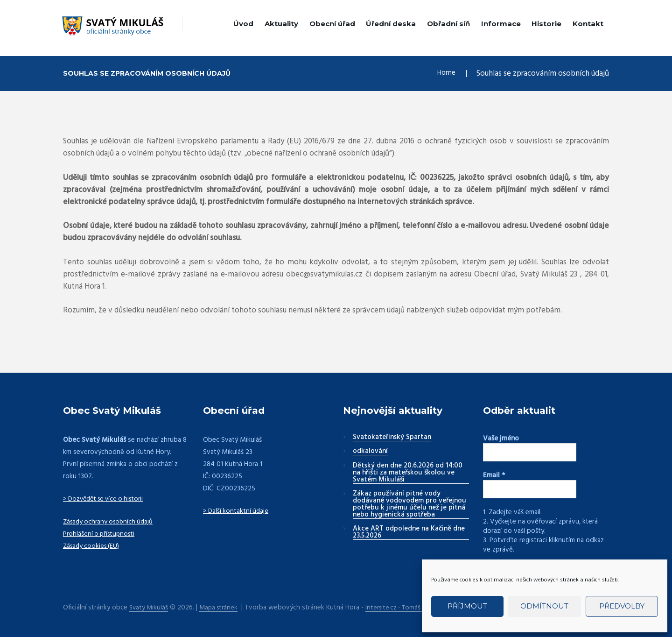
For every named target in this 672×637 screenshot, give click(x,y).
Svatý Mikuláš (150, 607)
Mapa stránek (222, 607)
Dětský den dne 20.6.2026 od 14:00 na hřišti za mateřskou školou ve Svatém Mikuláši (408, 473)
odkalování (370, 452)
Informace (501, 24)
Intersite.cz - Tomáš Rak (406, 607)
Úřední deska (391, 24)
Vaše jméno (501, 439)
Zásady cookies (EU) (93, 546)
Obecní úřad (332, 24)
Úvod (243, 24)
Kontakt (588, 24)
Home (445, 74)
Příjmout (467, 606)
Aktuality (281, 24)
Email (494, 475)
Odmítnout (544, 606)
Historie (546, 24)
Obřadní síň (448, 24)
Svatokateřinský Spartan (392, 438)
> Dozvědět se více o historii (107, 499)
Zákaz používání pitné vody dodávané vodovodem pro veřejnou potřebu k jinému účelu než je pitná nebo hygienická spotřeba (409, 505)
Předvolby (622, 606)
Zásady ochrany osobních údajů (111, 522)
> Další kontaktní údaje (237, 511)
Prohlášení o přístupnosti (101, 534)
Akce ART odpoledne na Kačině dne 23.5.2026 (409, 533)
